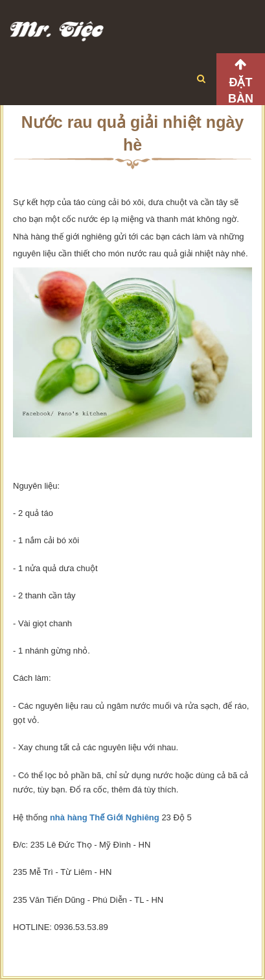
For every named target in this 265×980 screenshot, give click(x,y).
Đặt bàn (241, 91)
